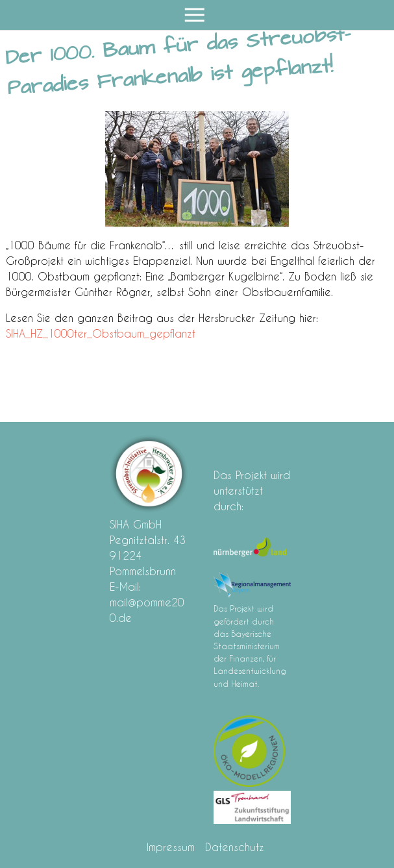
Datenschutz (235, 847)
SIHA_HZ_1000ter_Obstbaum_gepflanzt (101, 333)
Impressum (171, 847)
